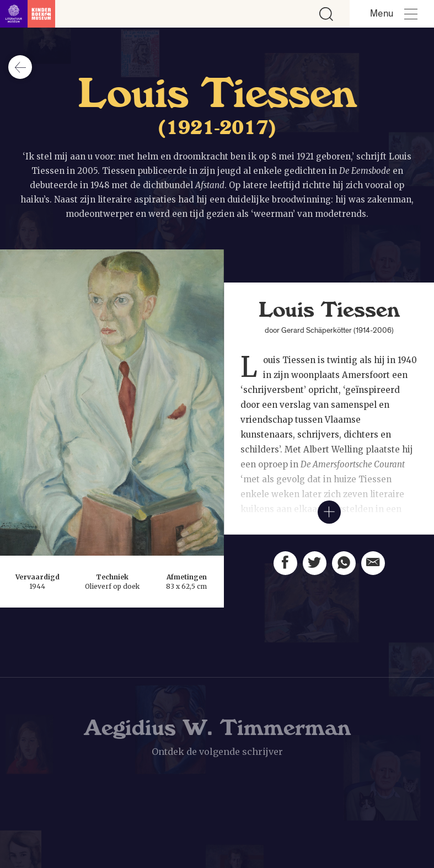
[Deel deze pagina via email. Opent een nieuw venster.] (373, 571)
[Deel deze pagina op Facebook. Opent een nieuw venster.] (285, 563)
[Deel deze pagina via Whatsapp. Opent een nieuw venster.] (344, 568)
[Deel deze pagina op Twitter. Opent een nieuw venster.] (315, 565)
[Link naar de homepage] (28, 14)
